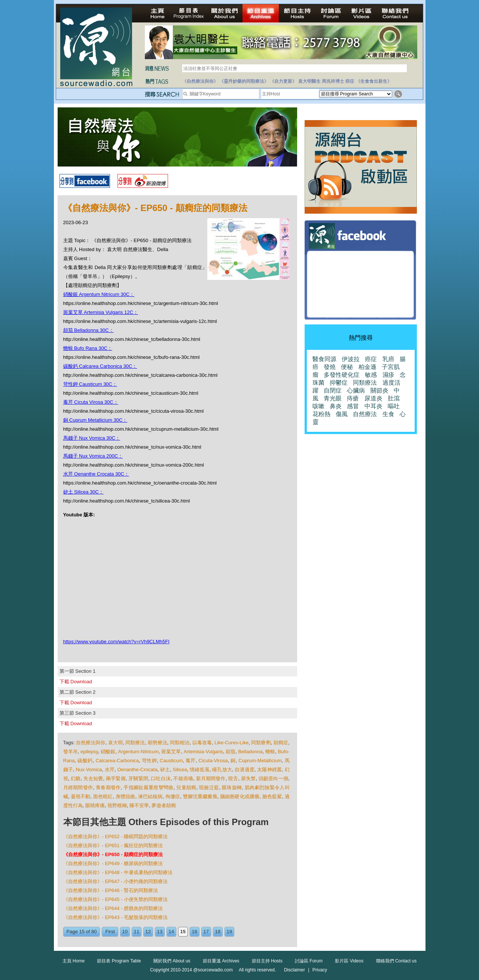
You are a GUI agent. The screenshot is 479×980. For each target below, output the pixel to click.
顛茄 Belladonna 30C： (89, 330)
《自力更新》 (283, 81)
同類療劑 (261, 743)
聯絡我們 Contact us (396, 961)
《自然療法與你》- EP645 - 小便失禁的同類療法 (116, 899)
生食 (388, 414)
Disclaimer (295, 970)
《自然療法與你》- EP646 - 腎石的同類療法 (111, 890)
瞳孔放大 (222, 770)
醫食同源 (324, 359)
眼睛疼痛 (95, 805)
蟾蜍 (270, 752)
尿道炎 (373, 398)
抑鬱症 (339, 383)
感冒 (353, 406)
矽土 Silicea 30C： (83, 492)
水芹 (110, 770)
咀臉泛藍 (209, 787)
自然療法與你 (91, 743)
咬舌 (233, 778)
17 (206, 932)
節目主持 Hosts (267, 961)
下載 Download (76, 682)
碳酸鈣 (85, 761)
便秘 (347, 367)
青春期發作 (108, 787)
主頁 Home (74, 961)
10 (125, 932)
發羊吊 (71, 752)
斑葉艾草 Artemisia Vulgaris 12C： (101, 312)
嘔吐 (394, 406)
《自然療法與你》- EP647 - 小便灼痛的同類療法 (116, 881)
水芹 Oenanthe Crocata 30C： (96, 474)
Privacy (320, 970)
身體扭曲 (126, 796)
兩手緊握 (116, 778)
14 (171, 932)
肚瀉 (394, 398)
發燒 (330, 367)
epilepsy (89, 752)
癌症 (350, 81)
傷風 (342, 414)
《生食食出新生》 (374, 81)
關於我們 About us (172, 961)
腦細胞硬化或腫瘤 (240, 796)
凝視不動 (81, 796)
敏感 (371, 375)
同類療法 (135, 743)
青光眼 (333, 398)
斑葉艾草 (171, 752)
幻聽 (76, 778)
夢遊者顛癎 (164, 805)
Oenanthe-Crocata (137, 770)
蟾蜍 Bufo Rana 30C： (88, 348)
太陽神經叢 (269, 770)
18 (218, 932)
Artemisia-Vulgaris (203, 752)
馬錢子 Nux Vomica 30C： (92, 438)
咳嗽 (318, 406)
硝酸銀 (108, 752)
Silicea (180, 770)
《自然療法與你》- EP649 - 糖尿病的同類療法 (113, 863)
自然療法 (365, 414)
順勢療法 (158, 743)
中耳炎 (373, 406)
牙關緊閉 (138, 778)
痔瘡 (353, 398)
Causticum (171, 761)
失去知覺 (93, 778)
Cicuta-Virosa (213, 761)
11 (137, 932)
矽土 (165, 770)
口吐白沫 (161, 778)
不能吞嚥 (183, 778)
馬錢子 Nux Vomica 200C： (93, 456)
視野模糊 (117, 805)
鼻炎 (336, 406)
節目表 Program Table (119, 961)
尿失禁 (248, 778)
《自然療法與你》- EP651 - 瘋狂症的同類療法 (113, 845)
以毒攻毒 (202, 743)
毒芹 (191, 761)
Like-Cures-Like (231, 743)
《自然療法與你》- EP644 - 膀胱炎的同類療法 (113, 908)
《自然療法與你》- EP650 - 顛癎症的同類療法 (113, 854)
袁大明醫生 (309, 81)
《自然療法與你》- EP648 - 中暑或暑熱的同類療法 (118, 872)
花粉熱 (321, 414)
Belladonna (251, 752)
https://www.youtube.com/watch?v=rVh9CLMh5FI (116, 642)
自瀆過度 (245, 770)
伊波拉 (351, 359)
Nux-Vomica (89, 770)
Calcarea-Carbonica (117, 761)
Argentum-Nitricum (138, 752)
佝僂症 (173, 796)
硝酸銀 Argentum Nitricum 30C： (99, 294)
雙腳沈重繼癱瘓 (200, 796)
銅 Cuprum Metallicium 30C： (95, 420)
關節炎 (379, 390)
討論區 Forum (309, 961)
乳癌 (388, 359)
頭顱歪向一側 (273, 778)
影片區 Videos (349, 961)
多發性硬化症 (342, 375)
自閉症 (333, 390)
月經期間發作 (78, 787)
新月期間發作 (211, 778)
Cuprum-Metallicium (260, 761)
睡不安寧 (139, 805)
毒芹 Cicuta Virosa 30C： (91, 402)
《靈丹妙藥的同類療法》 (244, 81)
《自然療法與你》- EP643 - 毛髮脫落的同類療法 (116, 917)
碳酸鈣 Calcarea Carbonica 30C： (100, 366)
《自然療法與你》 (200, 81)
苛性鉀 (149, 761)
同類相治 (180, 743)
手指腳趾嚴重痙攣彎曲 (148, 787)
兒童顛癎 (186, 787)
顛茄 (231, 752)
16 (195, 932)
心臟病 (356, 390)
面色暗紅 (103, 796)
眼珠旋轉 (232, 787)
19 (229, 932)
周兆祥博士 (333, 81)
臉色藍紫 (272, 796)
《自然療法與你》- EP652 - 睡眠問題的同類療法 (116, 836)
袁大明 (115, 743)
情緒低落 (200, 770)
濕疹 (388, 375)
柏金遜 (367, 367)
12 (148, 932)
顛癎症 (281, 743)
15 (183, 932)
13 (160, 932)
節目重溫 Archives (221, 961)
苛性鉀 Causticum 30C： (90, 384)
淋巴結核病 (150, 796)
